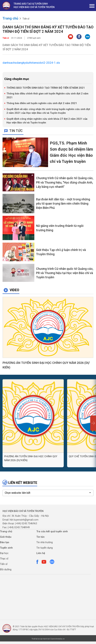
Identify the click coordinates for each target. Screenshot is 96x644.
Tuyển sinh (6, 548)
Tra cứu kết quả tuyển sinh (52, 531)
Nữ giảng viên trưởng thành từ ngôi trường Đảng (60, 228)
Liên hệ (41, 553)
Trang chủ (10, 18)
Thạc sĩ (4, 559)
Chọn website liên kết (18, 493)
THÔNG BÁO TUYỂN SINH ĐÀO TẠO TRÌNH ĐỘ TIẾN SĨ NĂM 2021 (46, 88)
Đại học (4, 553)
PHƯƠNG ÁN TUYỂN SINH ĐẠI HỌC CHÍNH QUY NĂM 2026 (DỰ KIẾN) (46, 365)
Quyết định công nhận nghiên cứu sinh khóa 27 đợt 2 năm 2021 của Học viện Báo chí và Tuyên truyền (47, 121)
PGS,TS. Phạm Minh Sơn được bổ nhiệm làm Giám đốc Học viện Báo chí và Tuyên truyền (71, 152)
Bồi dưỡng (6, 569)
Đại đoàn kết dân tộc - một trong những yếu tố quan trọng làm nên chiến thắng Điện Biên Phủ (63, 203)
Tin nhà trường (45, 542)
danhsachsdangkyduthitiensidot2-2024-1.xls (31, 63)
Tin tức (41, 537)
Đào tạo (5, 542)
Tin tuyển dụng (45, 548)
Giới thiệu (6, 537)
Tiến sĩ (26, 19)
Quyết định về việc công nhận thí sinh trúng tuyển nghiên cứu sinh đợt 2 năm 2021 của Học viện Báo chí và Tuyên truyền (48, 111)
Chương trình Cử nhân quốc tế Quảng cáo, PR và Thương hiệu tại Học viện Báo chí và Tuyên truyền (65, 273)
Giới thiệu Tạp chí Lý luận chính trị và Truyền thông (61, 252)
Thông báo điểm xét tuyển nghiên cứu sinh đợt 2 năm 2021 (42, 103)
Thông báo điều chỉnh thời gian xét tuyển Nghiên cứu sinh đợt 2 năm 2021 (47, 96)
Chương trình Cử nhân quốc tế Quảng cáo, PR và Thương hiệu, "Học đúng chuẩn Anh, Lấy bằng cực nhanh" (65, 182)
